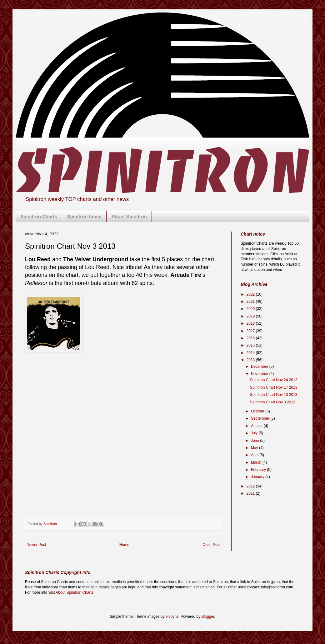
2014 (251, 353)
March (257, 462)
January (258, 477)
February (259, 470)
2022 (251, 294)
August (257, 426)
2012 (251, 486)
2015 (251, 345)
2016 (251, 338)
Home (124, 545)
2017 (251, 331)
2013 (251, 360)
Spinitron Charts (39, 216)
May (255, 448)
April (255, 455)
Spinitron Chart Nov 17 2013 (274, 387)
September (261, 418)
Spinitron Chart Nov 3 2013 (273, 402)
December (260, 367)
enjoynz (172, 617)
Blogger (208, 617)
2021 (251, 302)
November (260, 374)
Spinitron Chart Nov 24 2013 (274, 380)
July (255, 433)
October (258, 411)
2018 (251, 323)
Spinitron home (84, 216)
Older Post (211, 545)
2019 (251, 316)
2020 (251, 309)
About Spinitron (129, 216)
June (255, 441)
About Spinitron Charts (75, 592)
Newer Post (36, 545)
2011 (251, 493)
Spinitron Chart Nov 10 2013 (274, 395)
